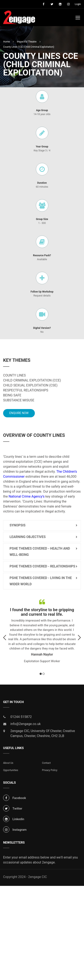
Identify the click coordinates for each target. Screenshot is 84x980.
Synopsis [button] (18, 526)
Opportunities (11, 771)
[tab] (42, 526)
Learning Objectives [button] (28, 538)
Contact (46, 764)
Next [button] (79, 638)
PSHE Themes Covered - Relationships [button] (42, 567)
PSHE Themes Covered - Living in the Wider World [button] (41, 582)
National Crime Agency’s (27, 497)
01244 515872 (21, 718)
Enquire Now (19, 414)
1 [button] (41, 675)
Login (78, 4)
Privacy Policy (50, 771)
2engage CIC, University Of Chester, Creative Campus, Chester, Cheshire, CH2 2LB (43, 734)
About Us (8, 764)
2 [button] (44, 675)
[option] (42, 631)
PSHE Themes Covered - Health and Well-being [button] (40, 552)
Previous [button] (5, 638)
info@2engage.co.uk (26, 725)
